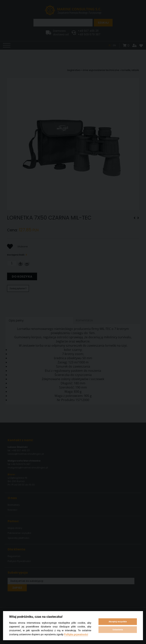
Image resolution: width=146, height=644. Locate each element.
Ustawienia (118, 630)
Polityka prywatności (76, 634)
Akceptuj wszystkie (118, 622)
